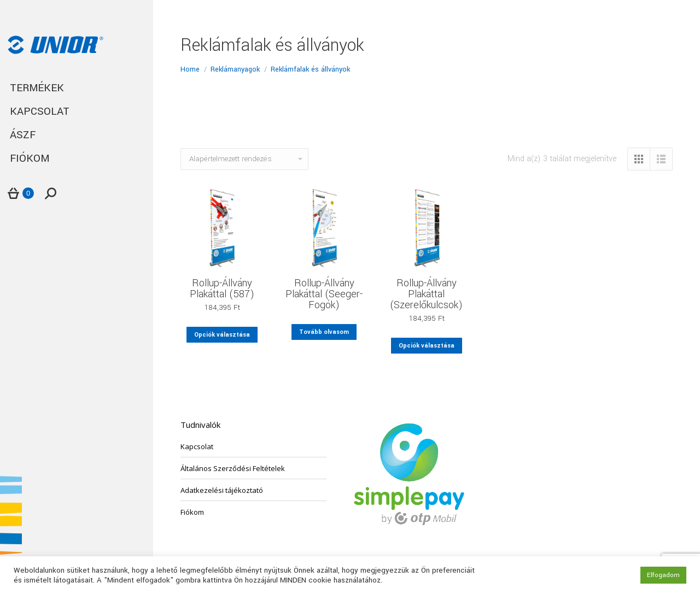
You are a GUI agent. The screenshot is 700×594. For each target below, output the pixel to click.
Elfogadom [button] (663, 575)
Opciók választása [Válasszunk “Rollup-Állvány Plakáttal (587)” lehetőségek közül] (222, 335)
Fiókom (192, 512)
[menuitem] (77, 88)
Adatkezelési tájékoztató (222, 490)
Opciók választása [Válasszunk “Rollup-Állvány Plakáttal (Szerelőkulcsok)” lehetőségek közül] (427, 346)
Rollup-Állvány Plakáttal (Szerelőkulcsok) (426, 294)
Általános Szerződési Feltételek (233, 468)
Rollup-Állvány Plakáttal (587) (222, 289)
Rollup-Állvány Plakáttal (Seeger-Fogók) (324, 294)
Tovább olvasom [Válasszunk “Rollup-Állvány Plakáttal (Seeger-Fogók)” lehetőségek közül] (324, 332)
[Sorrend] (244, 159)
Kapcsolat (197, 446)
